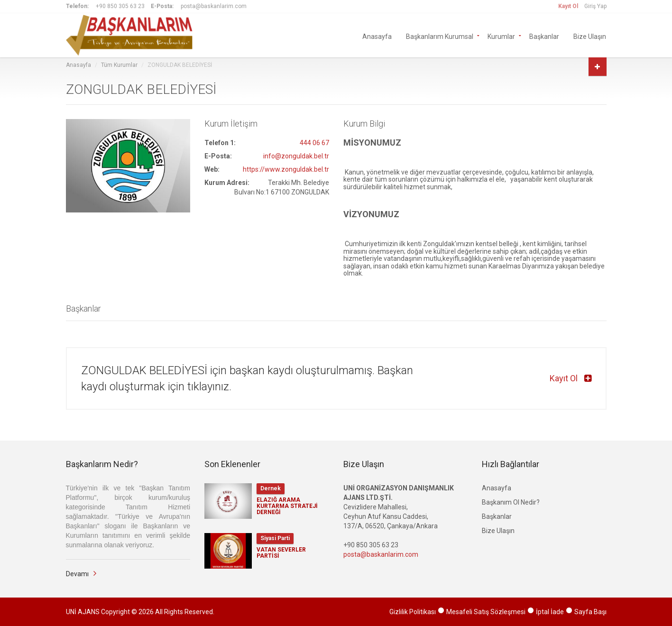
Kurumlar (501, 37)
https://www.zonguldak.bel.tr (286, 169)
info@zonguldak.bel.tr (296, 156)
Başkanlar (544, 37)
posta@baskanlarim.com (214, 6)
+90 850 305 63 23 (120, 6)
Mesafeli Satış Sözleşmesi (486, 612)
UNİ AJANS (83, 612)
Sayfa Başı (590, 612)
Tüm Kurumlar (119, 65)
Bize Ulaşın (590, 37)
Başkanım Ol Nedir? (511, 502)
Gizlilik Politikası (413, 612)
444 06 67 (314, 143)
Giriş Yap (595, 6)
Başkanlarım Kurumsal (440, 37)
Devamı (77, 574)
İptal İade (550, 612)
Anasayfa (377, 37)
